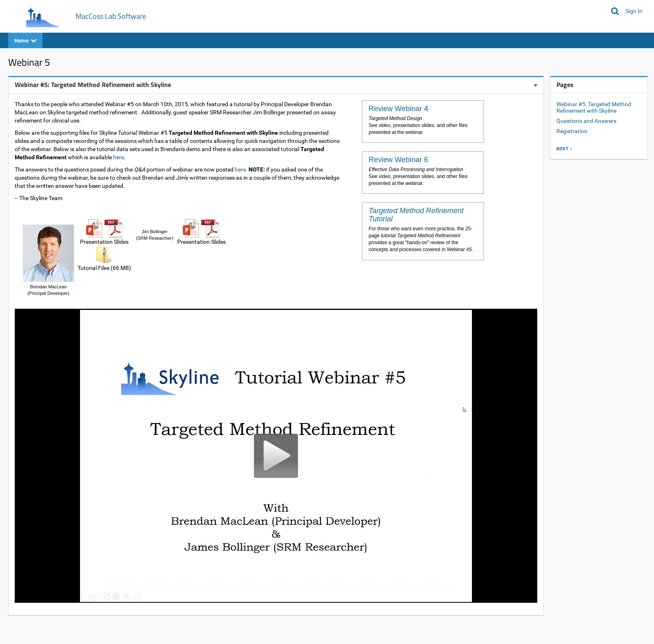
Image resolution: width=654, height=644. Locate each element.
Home (25, 40)
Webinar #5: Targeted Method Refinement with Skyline (594, 108)
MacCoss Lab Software (111, 16)
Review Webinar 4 (398, 109)
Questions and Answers (586, 121)
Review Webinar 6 (398, 160)
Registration (572, 131)
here (119, 157)
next (563, 149)
